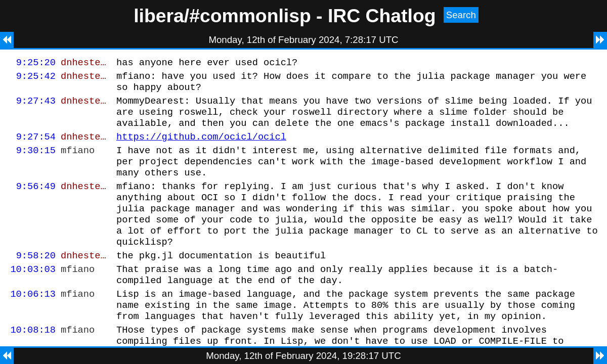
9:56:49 (36, 202)
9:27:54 (36, 147)
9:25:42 (36, 79)
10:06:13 (33, 324)
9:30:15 (36, 162)
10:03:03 (33, 296)
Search (461, 15)
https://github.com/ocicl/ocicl (201, 147)
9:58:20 (36, 281)
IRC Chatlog (382, 16)
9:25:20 (36, 63)
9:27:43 (36, 106)
